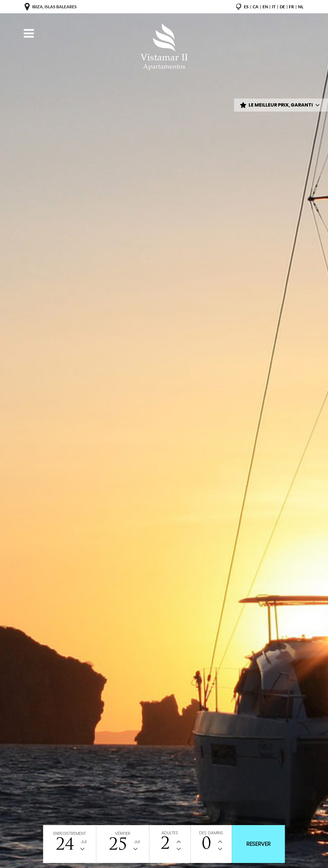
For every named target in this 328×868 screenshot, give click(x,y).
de (282, 7)
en (265, 7)
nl (301, 7)
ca (256, 7)
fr (291, 7)
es (246, 7)
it (274, 7)
